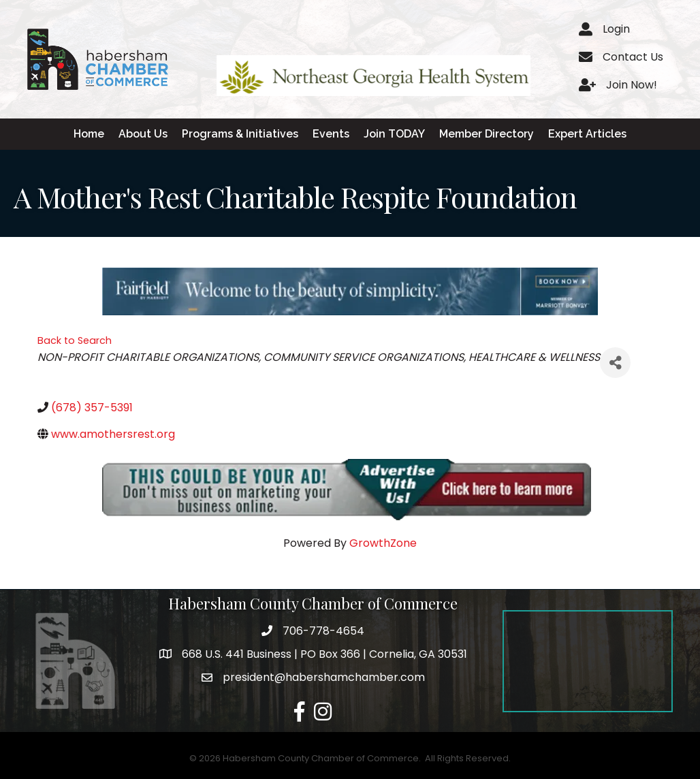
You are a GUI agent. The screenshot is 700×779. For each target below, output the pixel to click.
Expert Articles (587, 134)
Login (616, 29)
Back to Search (75, 340)
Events (331, 134)
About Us (143, 134)
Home (89, 134)
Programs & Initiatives (240, 134)
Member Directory (487, 134)
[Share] (615, 363)
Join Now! (632, 85)
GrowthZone (383, 543)
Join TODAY (394, 134)
